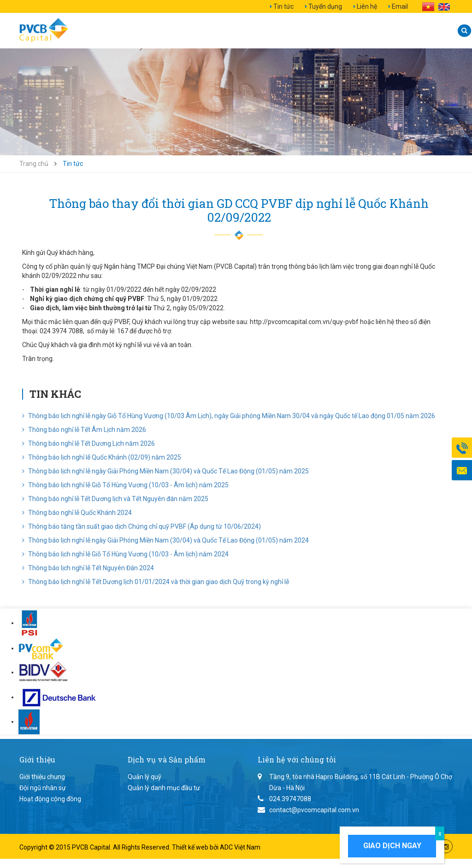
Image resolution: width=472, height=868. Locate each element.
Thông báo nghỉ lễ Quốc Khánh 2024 (77, 513)
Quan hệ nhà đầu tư (319, 31)
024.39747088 (290, 799)
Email (400, 6)
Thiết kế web (191, 847)
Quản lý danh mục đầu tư (164, 788)
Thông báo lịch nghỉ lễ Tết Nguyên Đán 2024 (88, 568)
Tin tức (283, 6)
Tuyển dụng (325, 6)
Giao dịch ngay (392, 846)
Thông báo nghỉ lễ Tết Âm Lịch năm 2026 (84, 430)
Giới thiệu (127, 31)
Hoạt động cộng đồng (50, 799)
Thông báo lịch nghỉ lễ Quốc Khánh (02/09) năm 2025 (102, 457)
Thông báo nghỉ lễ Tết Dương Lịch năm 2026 (88, 443)
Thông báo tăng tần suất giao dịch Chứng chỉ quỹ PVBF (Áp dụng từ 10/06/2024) (142, 526)
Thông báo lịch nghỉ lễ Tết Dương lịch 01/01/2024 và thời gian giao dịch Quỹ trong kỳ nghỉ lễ (156, 582)
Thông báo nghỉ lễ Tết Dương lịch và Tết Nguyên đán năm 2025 (115, 499)
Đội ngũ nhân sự (43, 788)
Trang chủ (34, 164)
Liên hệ (367, 6)
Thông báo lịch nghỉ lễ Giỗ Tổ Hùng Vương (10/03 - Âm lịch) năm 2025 (125, 485)
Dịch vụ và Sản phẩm (212, 31)
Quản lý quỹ (145, 777)
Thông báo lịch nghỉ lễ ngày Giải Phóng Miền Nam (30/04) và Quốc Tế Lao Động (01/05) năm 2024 (165, 540)
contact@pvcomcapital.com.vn (314, 810)
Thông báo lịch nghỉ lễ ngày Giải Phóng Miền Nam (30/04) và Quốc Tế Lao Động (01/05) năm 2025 (165, 471)
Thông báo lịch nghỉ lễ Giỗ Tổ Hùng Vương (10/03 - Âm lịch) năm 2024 (125, 554)
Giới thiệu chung (42, 777)
